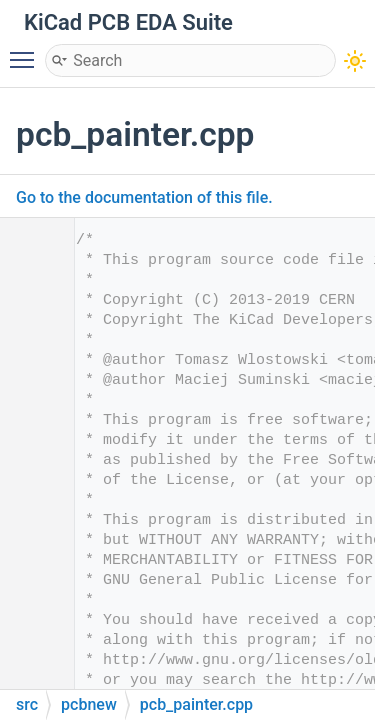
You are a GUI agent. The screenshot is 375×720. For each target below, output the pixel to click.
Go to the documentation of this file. (144, 197)
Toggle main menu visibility (27, 51)
